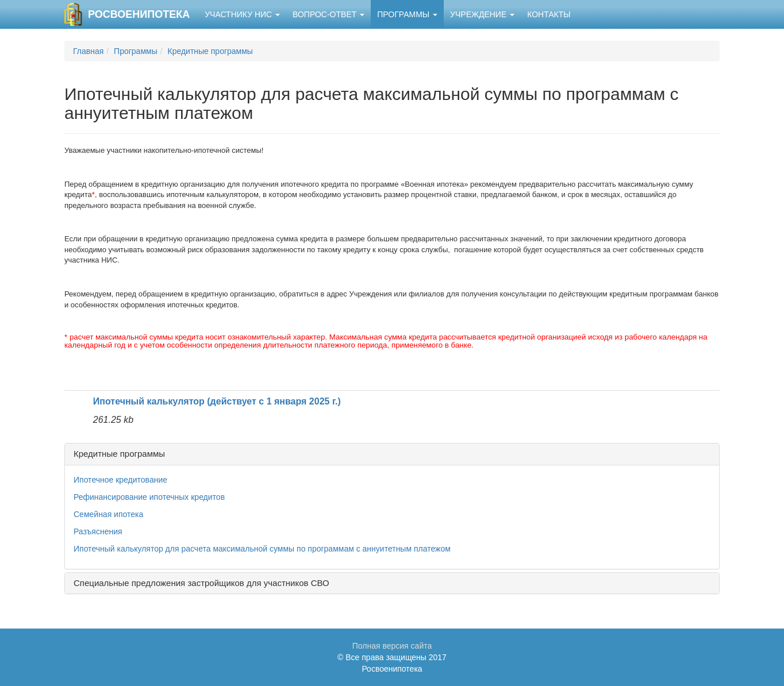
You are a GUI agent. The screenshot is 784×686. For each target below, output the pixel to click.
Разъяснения (98, 531)
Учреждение (482, 14)
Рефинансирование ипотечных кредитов (149, 497)
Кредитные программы (210, 51)
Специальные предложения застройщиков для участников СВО (201, 583)
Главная (88, 51)
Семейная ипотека (108, 514)
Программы (407, 14)
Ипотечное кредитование (120, 480)
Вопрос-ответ (328, 14)
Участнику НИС (242, 14)
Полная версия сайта (392, 646)
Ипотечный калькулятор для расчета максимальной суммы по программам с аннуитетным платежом (262, 549)
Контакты (549, 14)
